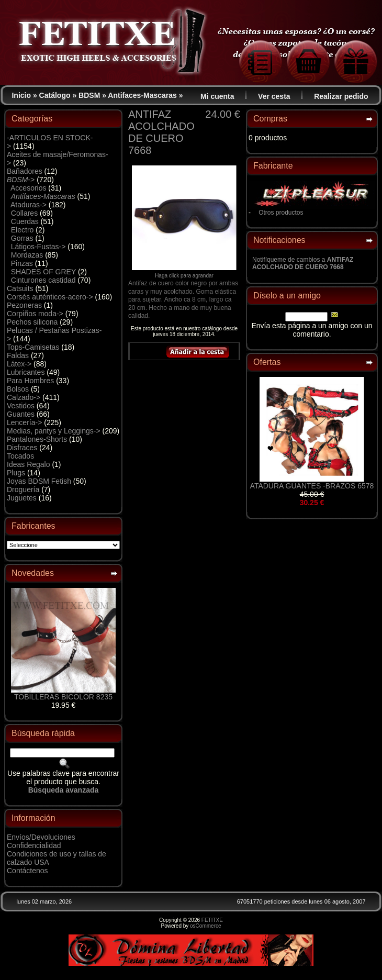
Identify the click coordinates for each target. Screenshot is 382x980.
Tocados (20, 456)
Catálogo (55, 95)
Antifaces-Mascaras (142, 95)
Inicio (21, 95)
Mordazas (27, 255)
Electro (23, 230)
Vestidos (21, 406)
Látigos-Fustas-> (38, 247)
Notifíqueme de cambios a (303, 263)
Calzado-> (24, 397)
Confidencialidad (34, 845)
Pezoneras (24, 305)
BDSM (89, 95)
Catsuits (20, 288)
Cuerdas (25, 221)
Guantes (21, 414)
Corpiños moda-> (35, 314)
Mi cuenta (217, 96)
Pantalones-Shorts (37, 439)
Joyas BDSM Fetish (39, 481)
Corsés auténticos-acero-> (50, 297)
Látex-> (19, 364)
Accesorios (28, 188)
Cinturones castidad (43, 280)
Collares (24, 213)
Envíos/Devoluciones (41, 837)
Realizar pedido (341, 96)
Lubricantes (26, 372)
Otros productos (281, 213)
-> (21, 180)
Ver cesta (274, 96)
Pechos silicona (32, 322)
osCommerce (205, 926)
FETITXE (212, 920)
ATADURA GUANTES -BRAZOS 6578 (312, 486)
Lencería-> (24, 422)
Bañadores (25, 171)
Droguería (23, 489)
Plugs (16, 473)
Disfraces (22, 448)
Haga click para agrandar (184, 273)
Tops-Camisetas (33, 347)
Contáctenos (27, 871)
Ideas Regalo (29, 464)
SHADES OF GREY (43, 272)
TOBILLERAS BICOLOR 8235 (63, 697)
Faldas (18, 355)
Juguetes (22, 498)
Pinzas (22, 263)
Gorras (22, 238)
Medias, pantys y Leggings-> (54, 431)
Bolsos (18, 389)
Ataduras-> (29, 205)
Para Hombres (30, 381)
